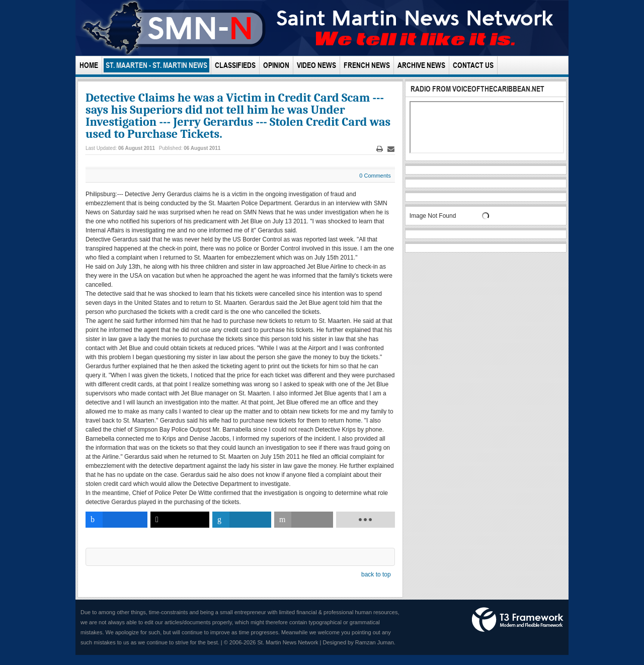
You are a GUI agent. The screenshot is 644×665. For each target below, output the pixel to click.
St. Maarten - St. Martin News (156, 65)
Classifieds (235, 65)
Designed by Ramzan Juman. (359, 642)
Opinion (276, 65)
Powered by (518, 620)
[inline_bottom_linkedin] (242, 520)
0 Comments (375, 176)
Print (379, 149)
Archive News (421, 65)
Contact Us (473, 65)
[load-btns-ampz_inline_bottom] (366, 520)
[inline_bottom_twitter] (180, 520)
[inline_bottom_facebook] (116, 520)
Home (89, 65)
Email (391, 149)
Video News (316, 65)
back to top (376, 574)
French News (367, 65)
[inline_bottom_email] (304, 520)
